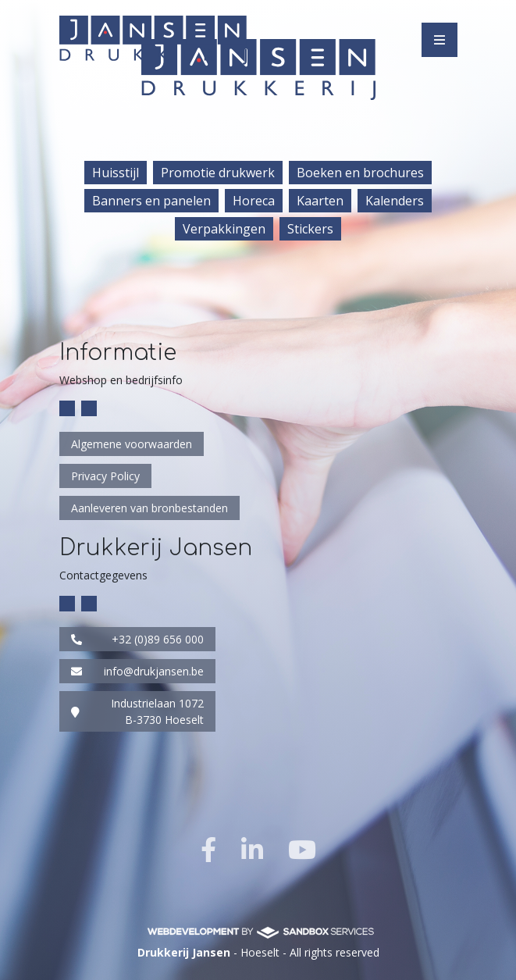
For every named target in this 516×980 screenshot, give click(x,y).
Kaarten (320, 201)
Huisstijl (116, 173)
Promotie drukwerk (218, 173)
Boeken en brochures (360, 173)
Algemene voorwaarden (132, 444)
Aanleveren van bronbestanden (149, 508)
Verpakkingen (224, 229)
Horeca (254, 201)
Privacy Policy (105, 476)
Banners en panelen (151, 201)
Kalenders (395, 201)
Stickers (310, 229)
